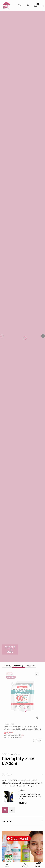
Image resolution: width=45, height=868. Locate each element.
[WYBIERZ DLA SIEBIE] (10, 650)
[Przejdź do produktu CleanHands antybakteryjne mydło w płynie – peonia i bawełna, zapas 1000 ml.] (22, 696)
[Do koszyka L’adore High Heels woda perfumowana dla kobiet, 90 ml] (5, 810)
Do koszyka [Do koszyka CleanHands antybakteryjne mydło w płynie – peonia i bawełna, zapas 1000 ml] (37, 718)
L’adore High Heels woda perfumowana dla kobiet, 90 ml (30, 796)
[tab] (22, 775)
